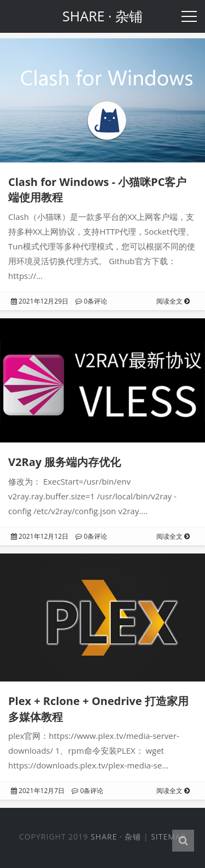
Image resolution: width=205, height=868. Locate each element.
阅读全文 (173, 301)
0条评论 (91, 301)
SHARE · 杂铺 (116, 837)
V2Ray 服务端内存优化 (65, 462)
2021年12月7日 (38, 791)
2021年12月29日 (40, 301)
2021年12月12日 (40, 536)
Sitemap (168, 837)
